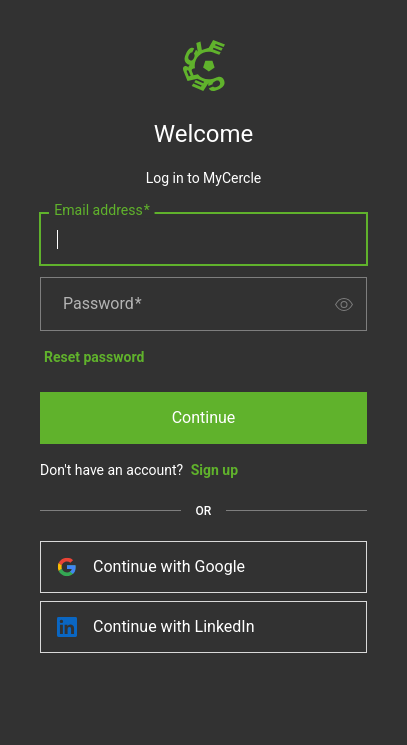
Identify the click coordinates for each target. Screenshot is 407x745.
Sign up (214, 470)
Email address (101, 211)
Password (102, 304)
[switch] (344, 304)
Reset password (94, 357)
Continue (204, 417)
